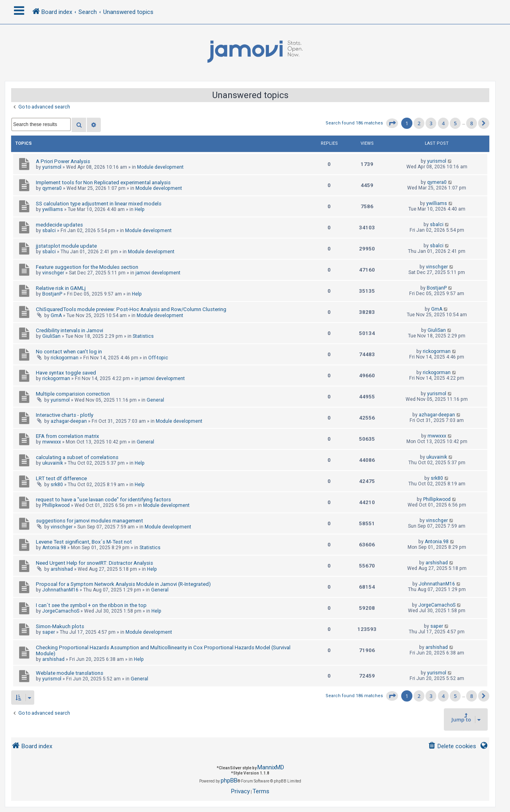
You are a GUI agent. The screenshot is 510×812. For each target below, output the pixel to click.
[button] (392, 123)
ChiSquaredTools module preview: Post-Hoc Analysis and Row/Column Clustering (131, 309)
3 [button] (431, 123)
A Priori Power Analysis (63, 161)
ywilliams (53, 209)
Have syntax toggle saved (66, 373)
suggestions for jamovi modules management (89, 521)
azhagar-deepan (69, 421)
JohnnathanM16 (60, 590)
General (155, 400)
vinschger (53, 273)
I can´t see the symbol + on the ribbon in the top (91, 605)
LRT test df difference (61, 478)
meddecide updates (59, 225)
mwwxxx (52, 442)
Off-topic (158, 358)
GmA (56, 315)
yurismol (52, 167)
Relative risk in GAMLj (61, 288)
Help (140, 209)
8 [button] (472, 123)
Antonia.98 (54, 548)
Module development (160, 167)
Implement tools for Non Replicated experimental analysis (103, 182)
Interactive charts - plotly (65, 415)
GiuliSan (51, 336)
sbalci (49, 231)
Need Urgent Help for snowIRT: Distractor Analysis (94, 563)
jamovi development (158, 273)
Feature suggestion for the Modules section (87, 267)
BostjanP (52, 294)
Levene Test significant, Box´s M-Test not (84, 542)
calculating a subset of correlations (77, 457)
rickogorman (65, 358)
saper (49, 632)
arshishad (62, 569)
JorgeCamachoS (61, 611)
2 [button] (419, 123)
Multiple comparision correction (73, 394)
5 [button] (455, 123)
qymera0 (52, 188)
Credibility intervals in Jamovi (70, 330)
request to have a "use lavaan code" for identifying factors (103, 500)
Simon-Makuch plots (60, 626)
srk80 (57, 485)
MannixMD (271, 767)
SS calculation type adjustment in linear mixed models (99, 204)
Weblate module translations (70, 673)
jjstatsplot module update (66, 246)
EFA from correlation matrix (68, 436)
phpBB (229, 780)
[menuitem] (452, 746)
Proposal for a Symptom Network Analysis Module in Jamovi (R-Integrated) (123, 584)
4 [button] (443, 123)
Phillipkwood (56, 505)
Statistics (143, 336)
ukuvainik (53, 463)
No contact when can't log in (69, 352)
